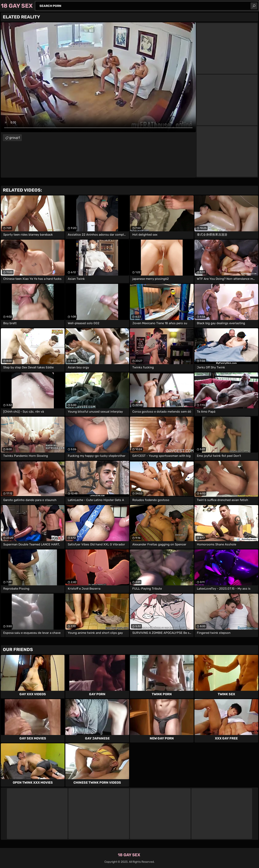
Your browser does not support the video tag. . (98, 77)
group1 (15, 138)
